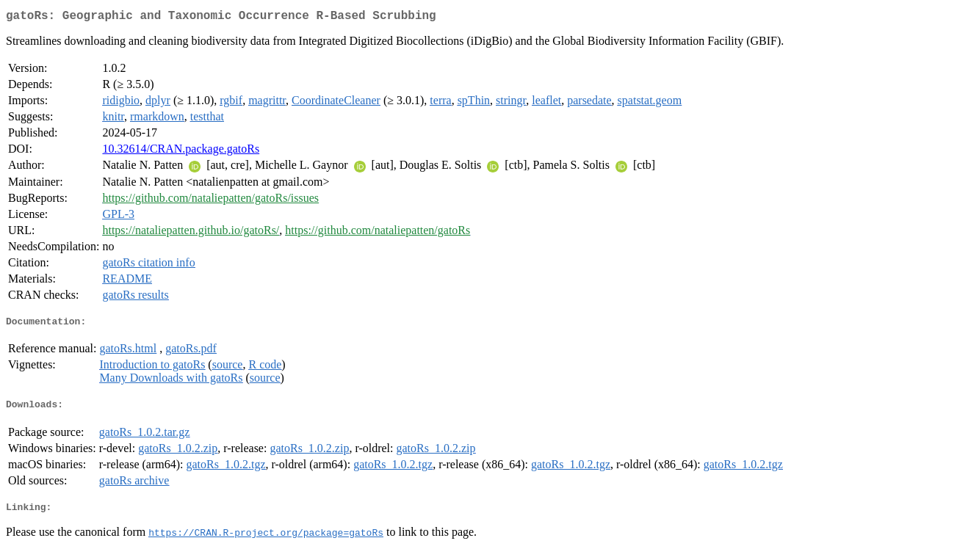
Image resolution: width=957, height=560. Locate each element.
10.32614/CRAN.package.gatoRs (181, 152)
